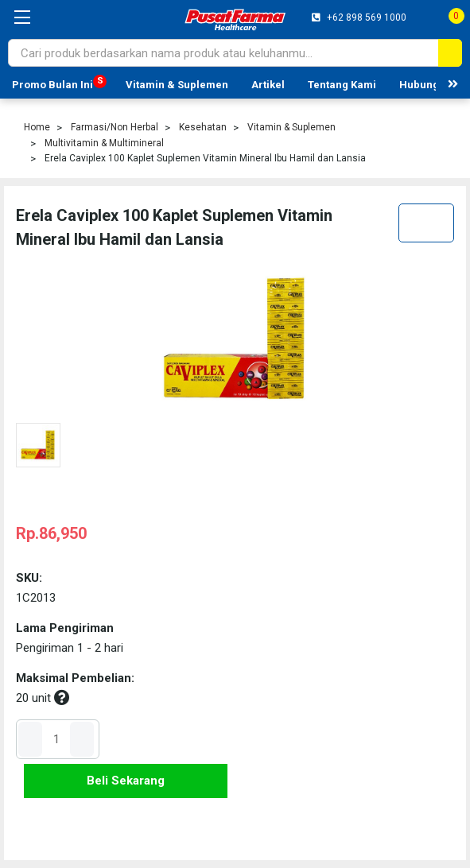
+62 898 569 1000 (365, 17)
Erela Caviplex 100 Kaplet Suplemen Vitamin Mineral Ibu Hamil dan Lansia (205, 158)
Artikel (268, 85)
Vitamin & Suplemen (177, 85)
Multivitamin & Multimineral (104, 143)
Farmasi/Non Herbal (115, 127)
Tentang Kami (342, 85)
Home (37, 127)
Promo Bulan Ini (52, 85)
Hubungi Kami (435, 85)
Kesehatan (203, 127)
